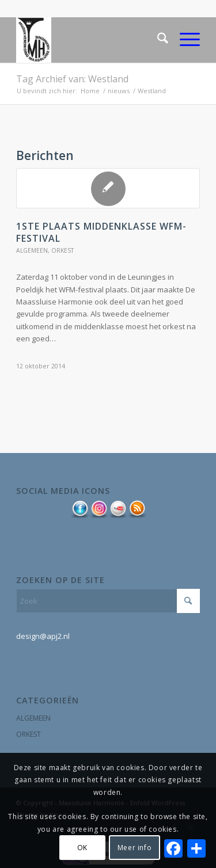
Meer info (134, 848)
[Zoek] (157, 40)
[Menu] (184, 40)
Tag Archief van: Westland (72, 79)
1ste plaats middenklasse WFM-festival (101, 232)
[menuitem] (157, 40)
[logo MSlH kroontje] (90, 40)
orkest (62, 250)
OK (82, 848)
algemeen (32, 250)
